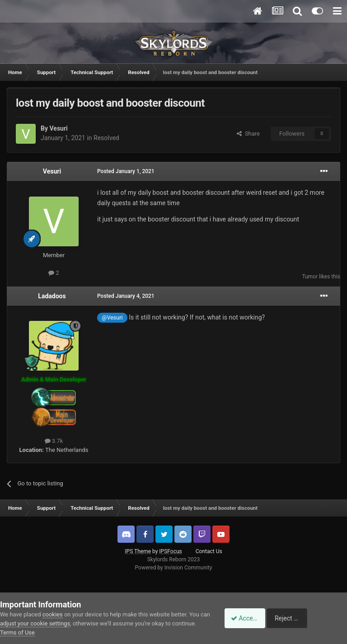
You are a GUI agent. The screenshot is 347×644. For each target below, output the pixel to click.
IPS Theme (138, 551)
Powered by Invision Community (174, 568)
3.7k (54, 441)
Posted (126, 171)
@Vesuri (112, 317)
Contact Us (209, 551)
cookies (53, 614)
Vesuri (58, 128)
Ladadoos (52, 296)
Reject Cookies (316, 618)
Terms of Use (43, 632)
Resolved (106, 138)
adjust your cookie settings (46, 623)
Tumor (310, 277)
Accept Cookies (248, 618)
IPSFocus (170, 551)
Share (248, 134)
